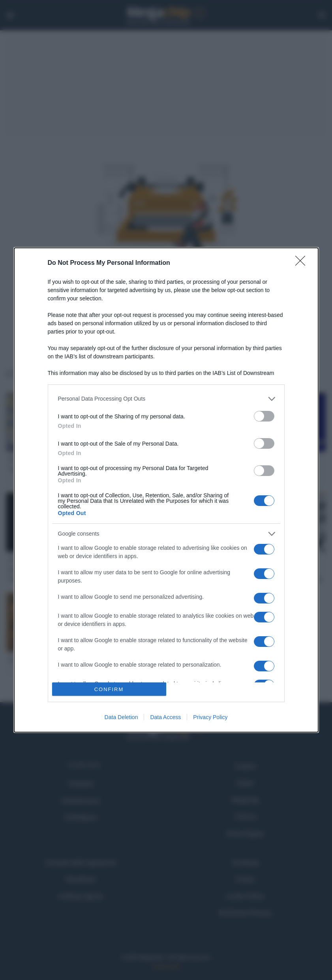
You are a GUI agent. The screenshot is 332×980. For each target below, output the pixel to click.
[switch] (264, 416)
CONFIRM (109, 689)
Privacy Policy (210, 717)
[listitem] (166, 399)
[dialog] (166, 490)
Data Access (165, 717)
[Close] (303, 263)
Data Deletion (121, 717)
